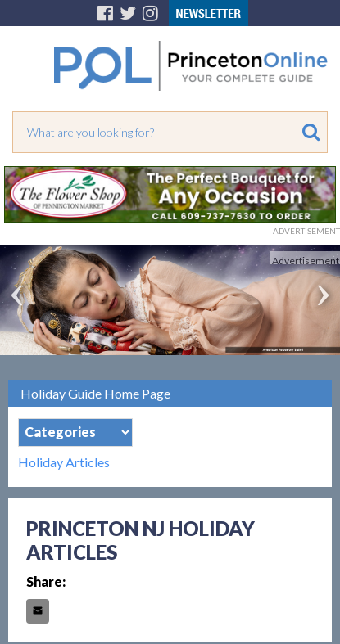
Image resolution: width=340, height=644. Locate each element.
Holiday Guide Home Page (95, 393)
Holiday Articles (64, 462)
